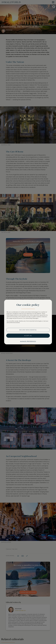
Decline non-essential (28, 330)
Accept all (28, 336)
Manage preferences (28, 341)
